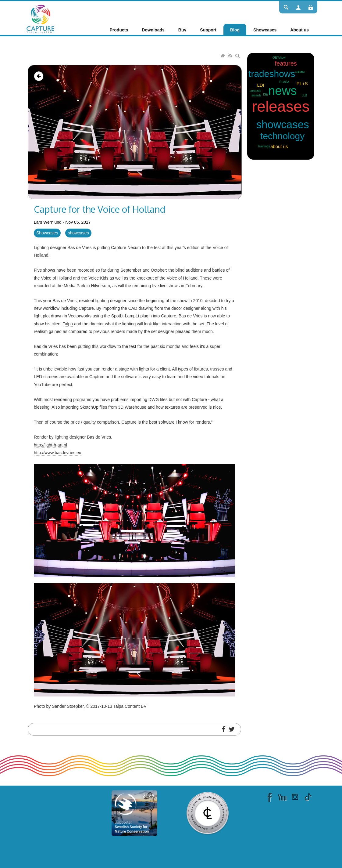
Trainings (264, 146)
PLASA (284, 82)
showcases (78, 233)
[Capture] (40, 18)
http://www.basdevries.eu (58, 453)
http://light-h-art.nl (50, 445)
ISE (265, 94)
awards (256, 95)
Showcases (47, 233)
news (282, 91)
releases (281, 107)
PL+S (302, 83)
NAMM (300, 72)
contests (255, 91)
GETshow (279, 58)
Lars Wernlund (48, 222)
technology (282, 136)
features (286, 63)
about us (279, 146)
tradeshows (272, 74)
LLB (304, 95)
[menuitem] (119, 30)
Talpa (68, 324)
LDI (260, 85)
